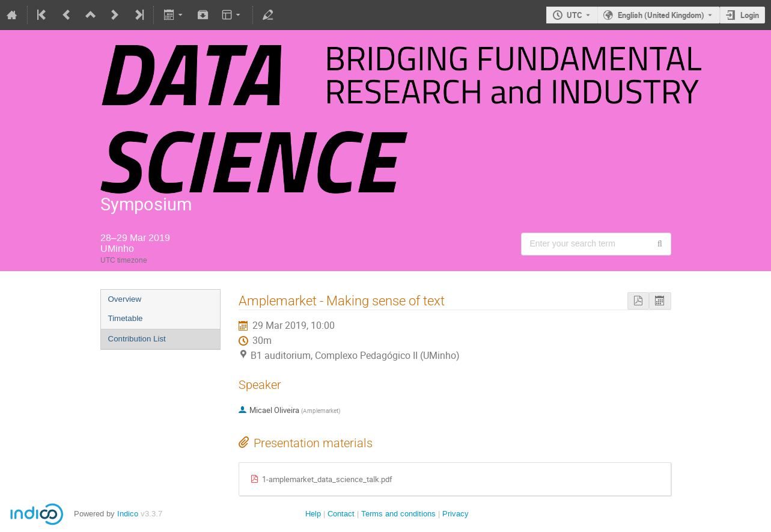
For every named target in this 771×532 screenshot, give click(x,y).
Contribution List (137, 339)
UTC (574, 15)
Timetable (126, 318)
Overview (125, 299)
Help (313, 514)
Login (750, 15)
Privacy (456, 514)
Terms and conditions (398, 514)
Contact (341, 514)
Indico (128, 514)
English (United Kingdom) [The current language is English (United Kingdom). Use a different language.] (661, 15)
